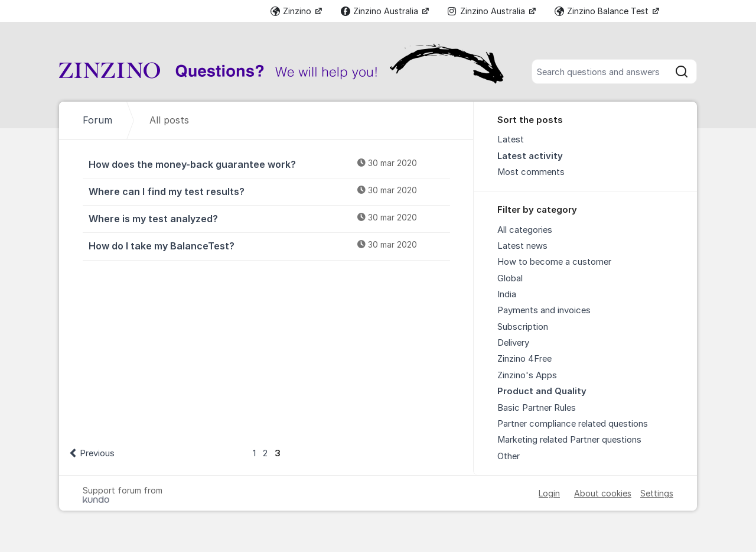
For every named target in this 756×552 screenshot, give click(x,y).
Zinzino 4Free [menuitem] (524, 359)
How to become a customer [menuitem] (554, 262)
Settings (657, 493)
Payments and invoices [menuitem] (544, 310)
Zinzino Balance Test (603, 11)
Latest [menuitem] (511, 139)
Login (549, 493)
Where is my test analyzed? (269, 218)
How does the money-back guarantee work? (269, 164)
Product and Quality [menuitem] (542, 391)
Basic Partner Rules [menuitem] (537, 408)
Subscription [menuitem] (523, 327)
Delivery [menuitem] (513, 343)
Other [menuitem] (509, 456)
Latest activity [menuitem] (530, 156)
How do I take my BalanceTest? (269, 245)
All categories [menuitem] (525, 230)
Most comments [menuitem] (531, 172)
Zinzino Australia (381, 11)
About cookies (603, 493)
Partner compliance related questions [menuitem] (573, 424)
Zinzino (292, 11)
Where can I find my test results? (269, 191)
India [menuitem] (507, 294)
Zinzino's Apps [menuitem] (527, 375)
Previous (97, 453)
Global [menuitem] (510, 278)
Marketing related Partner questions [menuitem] (569, 440)
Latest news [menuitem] (522, 246)
